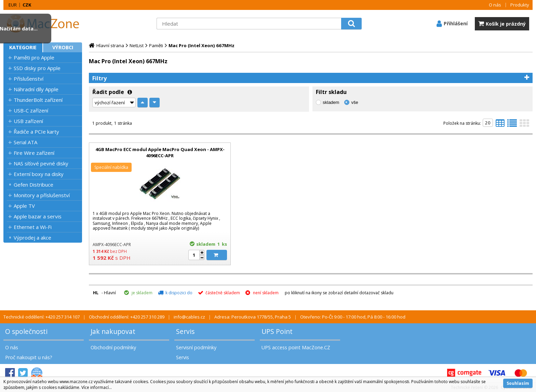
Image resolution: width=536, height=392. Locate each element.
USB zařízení (28, 121)
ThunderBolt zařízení (38, 100)
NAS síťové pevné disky (41, 163)
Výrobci (63, 47)
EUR (13, 5)
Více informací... (97, 387)
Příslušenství (29, 79)
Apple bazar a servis (38, 216)
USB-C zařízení (31, 110)
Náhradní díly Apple (36, 89)
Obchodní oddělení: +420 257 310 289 (127, 317)
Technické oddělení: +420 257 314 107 (42, 317)
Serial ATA (25, 142)
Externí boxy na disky (39, 174)
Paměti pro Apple (34, 57)
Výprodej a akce (32, 238)
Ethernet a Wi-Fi (33, 227)
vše (354, 102)
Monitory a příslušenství (42, 195)
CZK (27, 5)
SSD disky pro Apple (37, 68)
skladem (331, 102)
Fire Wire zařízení (34, 153)
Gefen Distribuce (33, 185)
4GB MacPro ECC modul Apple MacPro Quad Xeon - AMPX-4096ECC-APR (160, 152)
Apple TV (24, 206)
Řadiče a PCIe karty (36, 132)
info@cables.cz (189, 317)
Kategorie (23, 47)
